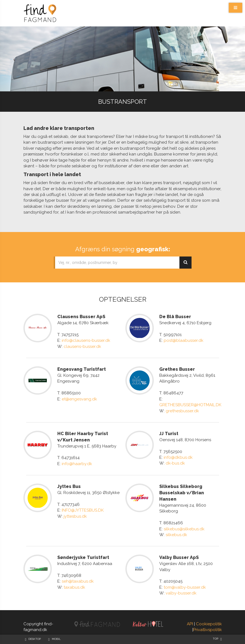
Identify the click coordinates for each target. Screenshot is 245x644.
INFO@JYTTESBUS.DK (83, 510)
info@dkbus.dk (178, 457)
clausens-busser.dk (82, 346)
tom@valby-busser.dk (185, 587)
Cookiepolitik (209, 624)
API (190, 624)
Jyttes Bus (69, 486)
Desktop (35, 639)
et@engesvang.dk (79, 399)
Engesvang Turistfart (82, 369)
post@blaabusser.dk (184, 340)
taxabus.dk (74, 587)
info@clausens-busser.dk (86, 340)
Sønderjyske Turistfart (83, 557)
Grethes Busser (177, 369)
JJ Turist (169, 434)
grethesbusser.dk (182, 411)
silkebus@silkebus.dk (184, 529)
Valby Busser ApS (179, 557)
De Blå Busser (175, 317)
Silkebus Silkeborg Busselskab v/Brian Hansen (182, 493)
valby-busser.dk (181, 593)
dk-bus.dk (175, 463)
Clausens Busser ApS (81, 317)
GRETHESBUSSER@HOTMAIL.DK (190, 405)
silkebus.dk (176, 535)
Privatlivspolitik (208, 630)
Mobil (56, 639)
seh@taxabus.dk (78, 581)
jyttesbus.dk (75, 516)
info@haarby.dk (77, 464)
